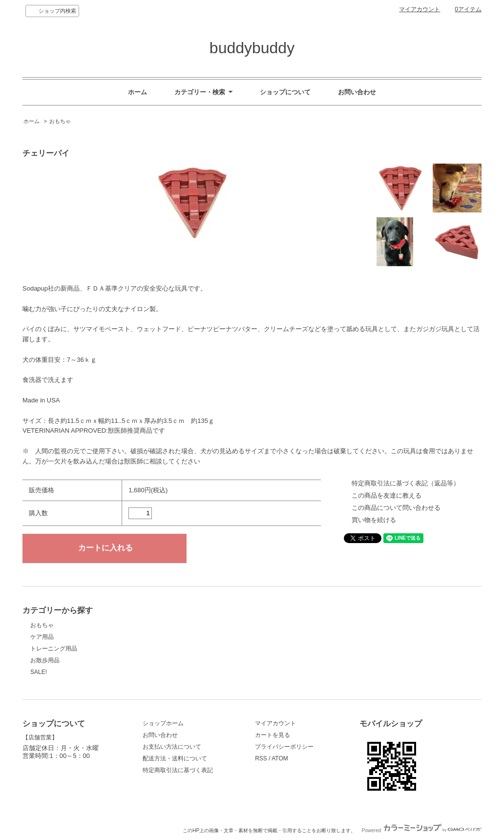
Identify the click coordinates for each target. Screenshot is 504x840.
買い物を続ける (374, 520)
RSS (261, 758)
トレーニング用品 (54, 649)
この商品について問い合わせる (396, 508)
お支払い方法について (172, 747)
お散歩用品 (45, 660)
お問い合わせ (357, 92)
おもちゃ (60, 121)
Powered (422, 830)
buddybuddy (252, 48)
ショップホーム (163, 723)
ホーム (137, 92)
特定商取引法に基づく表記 (178, 770)
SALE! (39, 672)
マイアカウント (420, 9)
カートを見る (273, 735)
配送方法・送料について (175, 758)
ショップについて (285, 92)
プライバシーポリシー (284, 747)
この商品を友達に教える (387, 495)
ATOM (280, 758)
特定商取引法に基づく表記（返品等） (406, 483)
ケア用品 (42, 637)
